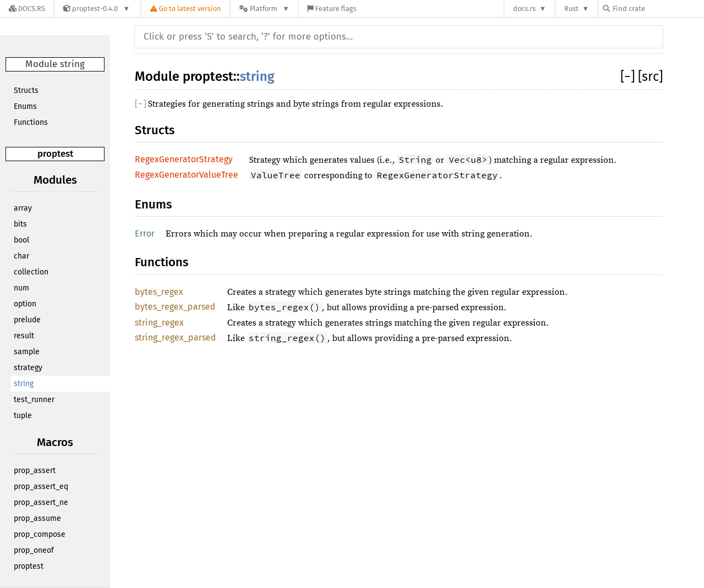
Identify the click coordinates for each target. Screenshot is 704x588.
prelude (27, 320)
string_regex (159, 323)
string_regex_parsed (175, 337)
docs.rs (524, 9)
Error (145, 233)
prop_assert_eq (41, 487)
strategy (28, 368)
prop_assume (37, 518)
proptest (55, 154)
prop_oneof (34, 550)
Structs (26, 90)
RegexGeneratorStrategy (184, 159)
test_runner (34, 400)
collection (31, 272)
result (24, 336)
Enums (25, 106)
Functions (31, 122)
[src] (650, 76)
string (24, 384)
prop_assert (35, 471)
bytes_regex (159, 292)
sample (27, 352)
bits (20, 224)
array (23, 208)
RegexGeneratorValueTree (186, 175)
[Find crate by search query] (658, 9)
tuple (23, 416)
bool (21, 240)
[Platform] (264, 9)
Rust (571, 9)
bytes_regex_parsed (175, 307)
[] (629, 76)
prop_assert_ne (41, 502)
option (25, 304)
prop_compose (40, 534)
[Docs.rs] (27, 9)
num (21, 288)
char (21, 256)
